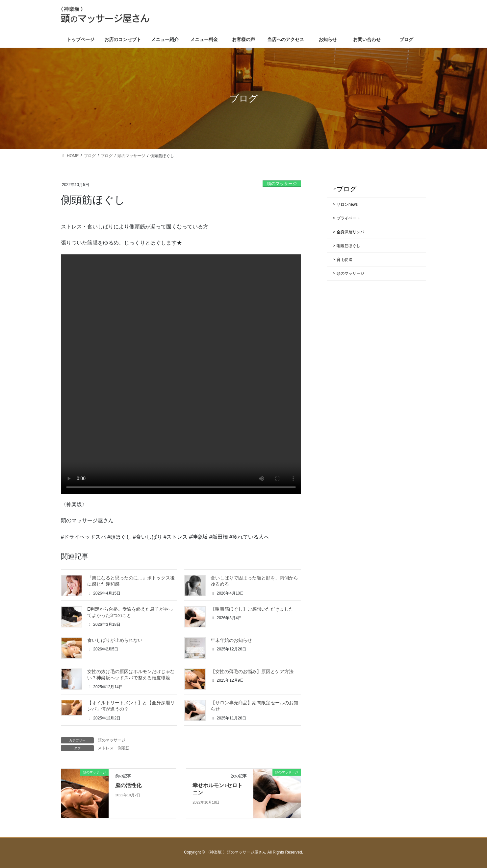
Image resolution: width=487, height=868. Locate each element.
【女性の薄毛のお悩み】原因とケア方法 (252, 671)
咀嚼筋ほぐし (348, 246)
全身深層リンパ (350, 232)
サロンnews (347, 204)
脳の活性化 (128, 785)
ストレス (106, 748)
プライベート (348, 218)
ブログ (346, 189)
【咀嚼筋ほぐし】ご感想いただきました (252, 609)
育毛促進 (345, 260)
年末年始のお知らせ (231, 640)
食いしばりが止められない (115, 640)
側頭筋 (123, 748)
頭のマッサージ (282, 184)
